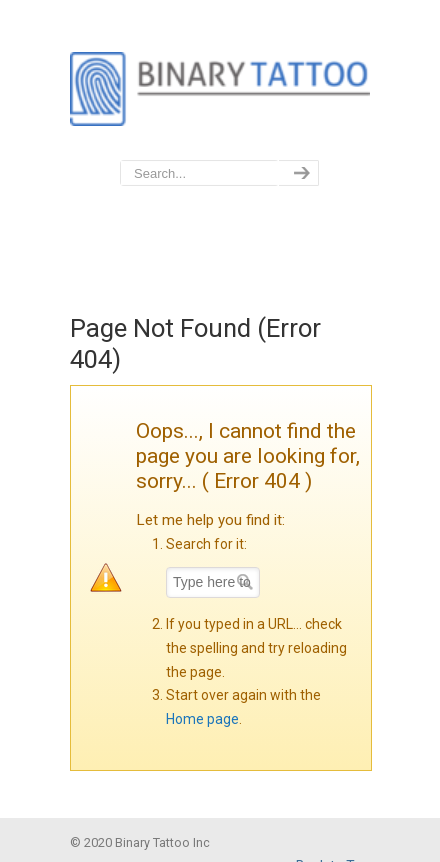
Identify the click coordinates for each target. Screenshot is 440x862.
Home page (202, 719)
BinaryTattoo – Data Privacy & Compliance (220, 81)
